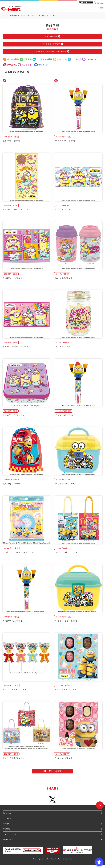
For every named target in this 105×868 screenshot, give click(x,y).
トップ (4, 16)
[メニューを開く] (102, 9)
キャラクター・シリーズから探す (33, 16)
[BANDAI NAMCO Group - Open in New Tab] (23, 850)
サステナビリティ (10, 834)
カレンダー (7, 818)
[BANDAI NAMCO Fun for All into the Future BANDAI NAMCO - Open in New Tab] (91, 3)
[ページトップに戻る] (100, 805)
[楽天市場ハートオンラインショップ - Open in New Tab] (53, 850)
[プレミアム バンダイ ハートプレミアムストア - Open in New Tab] (77, 850)
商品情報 (13, 16)
